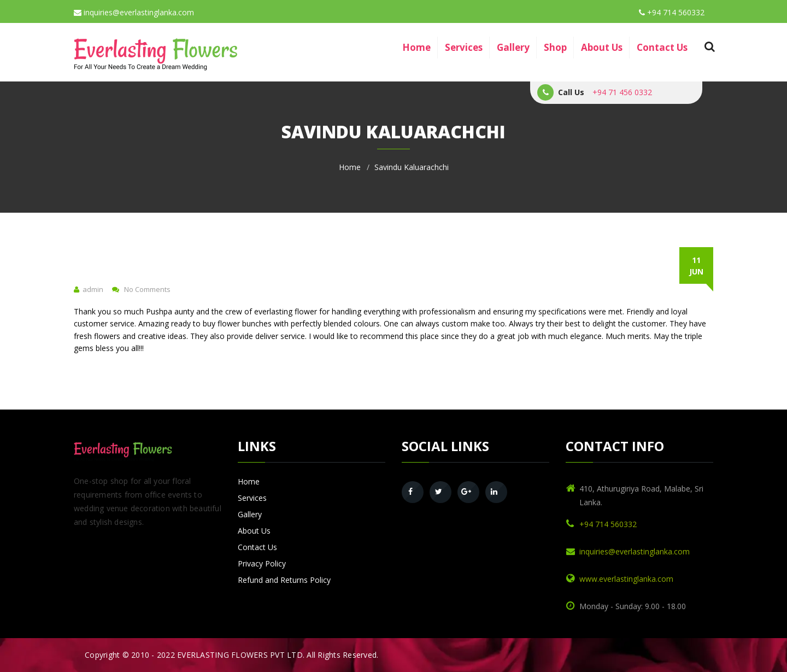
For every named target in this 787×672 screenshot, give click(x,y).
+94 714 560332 (672, 12)
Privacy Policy (262, 563)
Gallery (513, 47)
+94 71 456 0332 (622, 92)
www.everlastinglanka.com (626, 579)
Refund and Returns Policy (284, 580)
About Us (602, 47)
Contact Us (662, 47)
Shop (555, 47)
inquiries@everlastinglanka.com (134, 12)
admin (93, 289)
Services (464, 47)
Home (416, 47)
